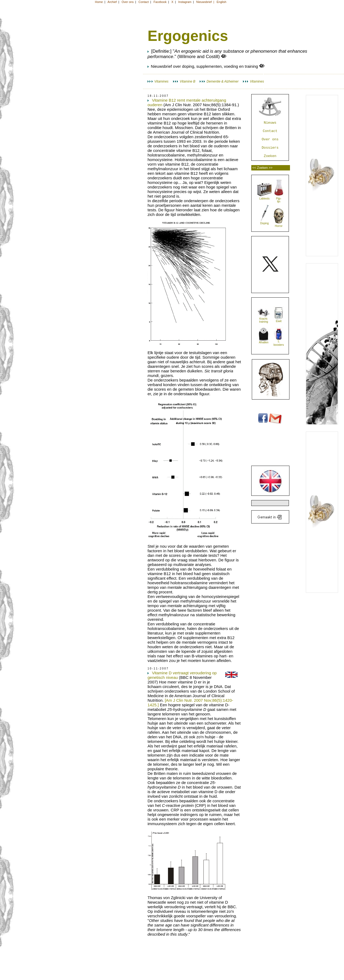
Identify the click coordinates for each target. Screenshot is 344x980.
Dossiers (270, 148)
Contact (270, 131)
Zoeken (270, 156)
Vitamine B (184, 81)
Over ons (270, 139)
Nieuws (270, 123)
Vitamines (158, 81)
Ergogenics (188, 36)
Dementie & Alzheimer (219, 81)
